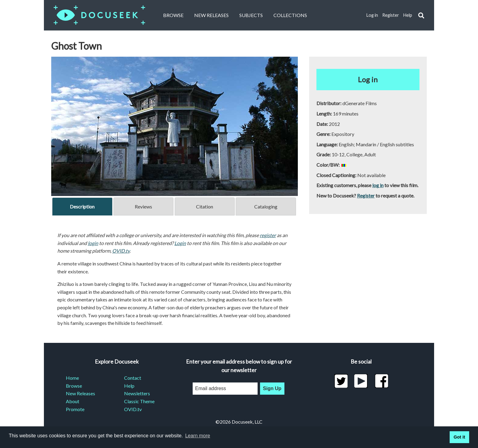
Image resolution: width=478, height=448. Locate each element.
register (268, 235)
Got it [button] (459, 437)
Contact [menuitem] (133, 378)
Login (180, 243)
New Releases (211, 15)
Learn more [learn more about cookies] (198, 436)
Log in (372, 15)
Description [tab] (82, 206)
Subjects (251, 15)
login (93, 243)
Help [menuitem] (129, 386)
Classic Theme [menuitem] (139, 401)
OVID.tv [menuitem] (133, 409)
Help (408, 15)
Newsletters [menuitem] (137, 393)
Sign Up (272, 388)
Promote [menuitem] (75, 409)
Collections (290, 15)
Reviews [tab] (143, 206)
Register (391, 15)
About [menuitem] (73, 401)
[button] (421, 15)
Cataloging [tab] (266, 206)
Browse (173, 15)
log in (378, 185)
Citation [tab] (205, 206)
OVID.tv (121, 251)
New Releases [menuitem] (80, 393)
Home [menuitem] (72, 378)
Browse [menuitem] (74, 386)
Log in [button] (368, 79)
